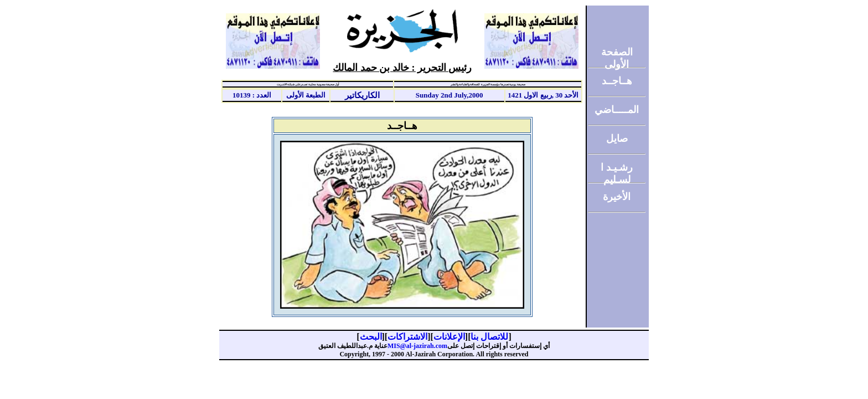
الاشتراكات (407, 337)
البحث (371, 337)
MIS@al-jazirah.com (417, 346)
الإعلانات (449, 337)
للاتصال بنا (489, 337)
